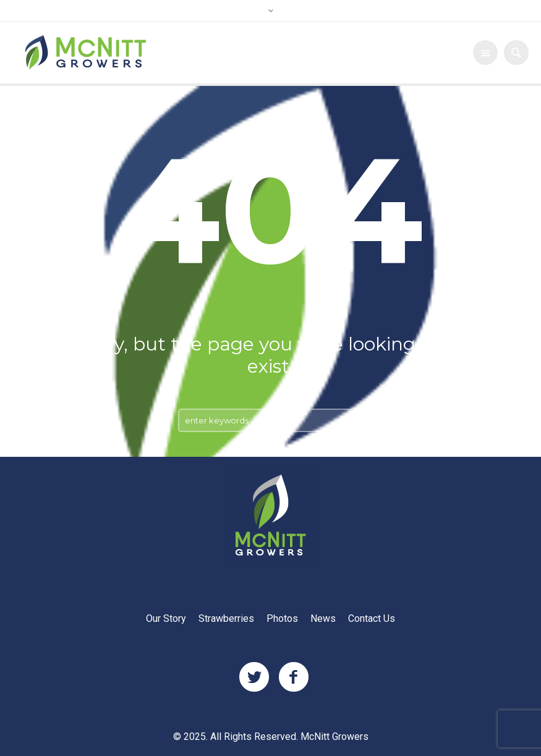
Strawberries (226, 619)
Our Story (166, 619)
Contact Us (372, 619)
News (323, 619)
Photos (282, 619)
